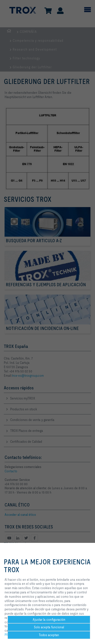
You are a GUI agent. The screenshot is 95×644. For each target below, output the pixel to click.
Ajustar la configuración (49, 619)
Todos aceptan (49, 635)
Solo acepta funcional (49, 627)
